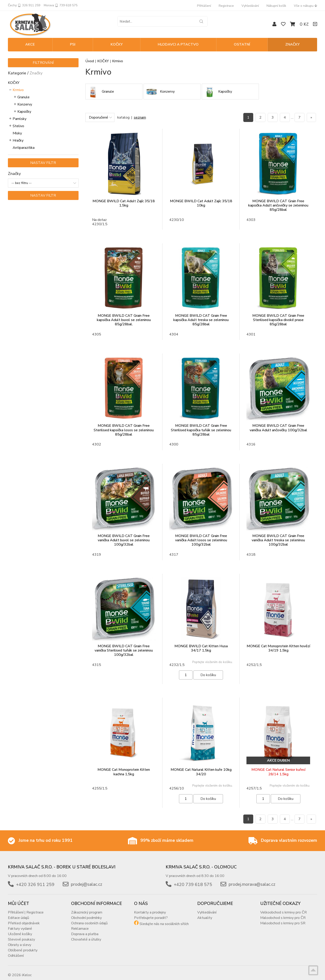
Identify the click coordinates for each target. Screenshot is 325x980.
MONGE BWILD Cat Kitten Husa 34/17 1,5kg (201, 648)
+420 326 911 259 (35, 880)
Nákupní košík (276, 6)
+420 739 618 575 (193, 880)
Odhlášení (16, 951)
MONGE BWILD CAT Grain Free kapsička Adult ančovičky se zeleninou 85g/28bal (278, 205)
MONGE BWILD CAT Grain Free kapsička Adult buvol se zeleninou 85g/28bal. (124, 320)
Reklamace (80, 924)
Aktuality (205, 913)
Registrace (226, 6)
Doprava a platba (85, 930)
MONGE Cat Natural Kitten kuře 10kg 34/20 (201, 772)
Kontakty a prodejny (150, 908)
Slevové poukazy (21, 935)
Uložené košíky (20, 930)
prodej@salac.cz (87, 880)
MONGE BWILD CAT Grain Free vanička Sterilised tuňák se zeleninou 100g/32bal (124, 650)
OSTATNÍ (242, 44)
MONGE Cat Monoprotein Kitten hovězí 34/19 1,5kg (278, 648)
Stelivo (18, 126)
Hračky (18, 140)
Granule (23, 97)
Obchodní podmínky (86, 913)
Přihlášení (204, 6)
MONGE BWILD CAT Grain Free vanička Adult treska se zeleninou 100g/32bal (278, 540)
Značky (292, 44)
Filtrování (43, 63)
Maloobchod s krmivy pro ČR (283, 913)
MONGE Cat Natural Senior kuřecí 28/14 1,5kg (278, 772)
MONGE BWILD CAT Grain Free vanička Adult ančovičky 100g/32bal (278, 428)
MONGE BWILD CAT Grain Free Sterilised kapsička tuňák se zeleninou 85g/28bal (201, 430)
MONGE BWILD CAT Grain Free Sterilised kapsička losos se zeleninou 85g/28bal (124, 430)
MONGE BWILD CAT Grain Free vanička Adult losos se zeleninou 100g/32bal (201, 540)
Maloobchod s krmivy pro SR (283, 919)
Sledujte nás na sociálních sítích (164, 919)
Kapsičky (24, 112)
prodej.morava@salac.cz (252, 880)
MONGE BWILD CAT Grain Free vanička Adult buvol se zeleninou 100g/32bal (124, 540)
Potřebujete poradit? (151, 913)
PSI (73, 44)
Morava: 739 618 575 (61, 5)
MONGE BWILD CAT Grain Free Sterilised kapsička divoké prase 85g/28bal (278, 320)
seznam (140, 117)
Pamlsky (20, 119)
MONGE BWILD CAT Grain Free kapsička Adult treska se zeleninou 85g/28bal (201, 320)
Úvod (90, 61)
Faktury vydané (20, 924)
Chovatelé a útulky (86, 935)
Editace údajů (19, 913)
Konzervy (25, 104)
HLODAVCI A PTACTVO (178, 44)
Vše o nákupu (305, 6)
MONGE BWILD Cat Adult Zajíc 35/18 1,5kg (124, 203)
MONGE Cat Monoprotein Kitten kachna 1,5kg (124, 772)
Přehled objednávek (24, 919)
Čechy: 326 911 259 (24, 5)
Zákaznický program (87, 908)
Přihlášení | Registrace (26, 908)
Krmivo (18, 90)
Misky (17, 133)
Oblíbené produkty (23, 946)
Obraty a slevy (20, 940)
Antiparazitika (24, 148)
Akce (30, 44)
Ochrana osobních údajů (89, 919)
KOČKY (117, 44)
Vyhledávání (250, 6)
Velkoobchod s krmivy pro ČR (283, 908)
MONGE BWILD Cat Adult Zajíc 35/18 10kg (201, 203)
